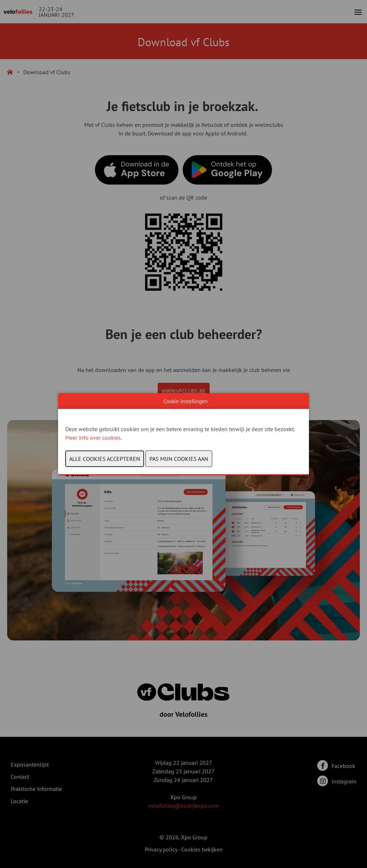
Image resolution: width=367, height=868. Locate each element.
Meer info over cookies (93, 438)
